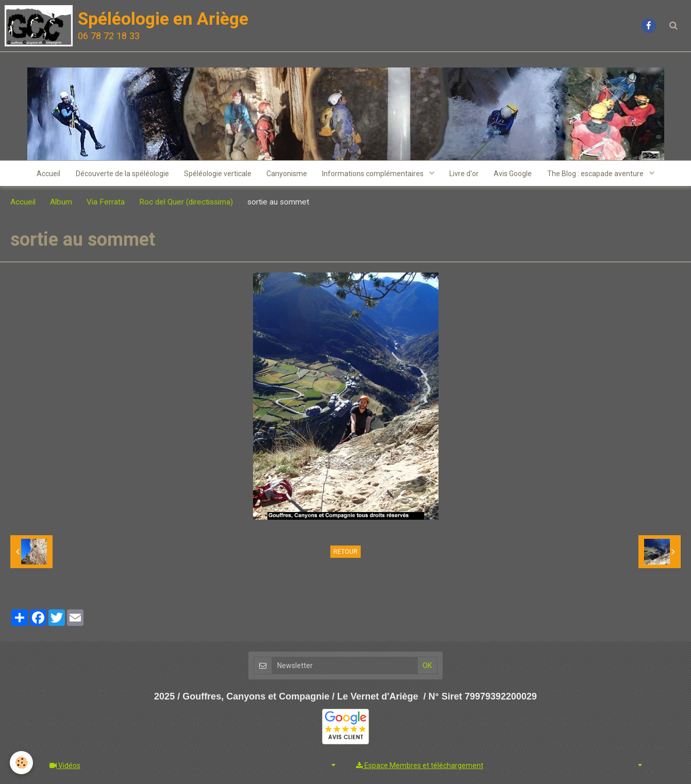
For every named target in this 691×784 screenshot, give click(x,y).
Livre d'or (465, 174)
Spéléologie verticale (217, 174)
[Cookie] (22, 763)
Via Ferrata (106, 202)
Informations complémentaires (374, 174)
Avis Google (514, 174)
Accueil (47, 174)
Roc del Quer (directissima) (186, 202)
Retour (345, 552)
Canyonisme (287, 174)
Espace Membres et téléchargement (420, 765)
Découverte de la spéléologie (121, 174)
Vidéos (65, 765)
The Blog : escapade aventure (598, 174)
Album (61, 202)
